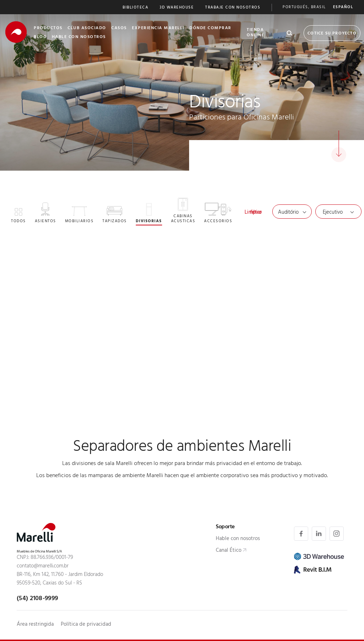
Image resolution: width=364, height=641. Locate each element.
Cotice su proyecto (332, 34)
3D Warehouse (177, 8)
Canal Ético (229, 551)
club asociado (87, 28)
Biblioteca (135, 8)
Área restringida (35, 625)
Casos (119, 28)
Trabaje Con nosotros (233, 8)
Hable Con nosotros (79, 37)
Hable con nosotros (238, 539)
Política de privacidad (86, 625)
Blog (40, 37)
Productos (48, 28)
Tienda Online (255, 33)
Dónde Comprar (210, 28)
